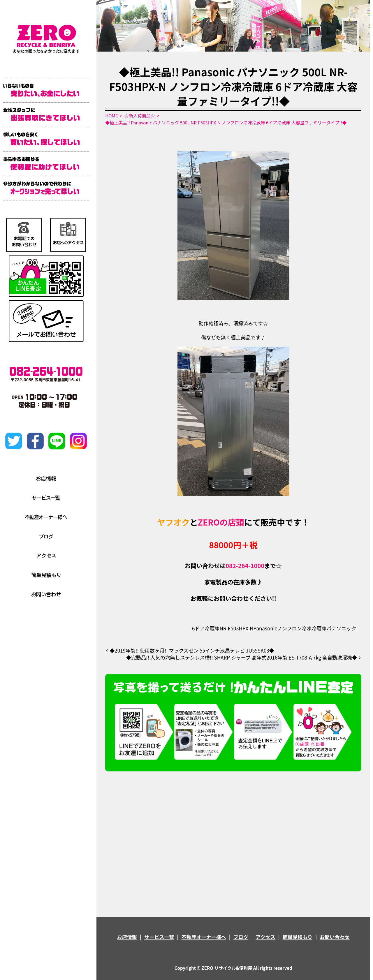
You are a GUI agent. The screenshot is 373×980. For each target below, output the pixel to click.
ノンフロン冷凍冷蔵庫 (302, 628)
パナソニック (341, 628)
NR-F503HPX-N (236, 628)
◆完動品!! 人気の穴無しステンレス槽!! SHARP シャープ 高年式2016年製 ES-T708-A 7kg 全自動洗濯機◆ (242, 658)
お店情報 (127, 937)
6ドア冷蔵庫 (206, 628)
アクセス (265, 937)
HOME (111, 116)
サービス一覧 (159, 937)
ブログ (241, 937)
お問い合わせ (335, 937)
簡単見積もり (298, 937)
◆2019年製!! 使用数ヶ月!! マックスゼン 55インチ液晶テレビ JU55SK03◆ (192, 651)
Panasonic (265, 628)
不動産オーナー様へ (204, 937)
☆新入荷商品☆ (140, 116)
